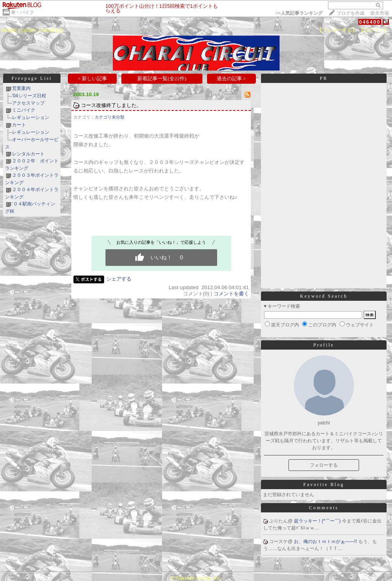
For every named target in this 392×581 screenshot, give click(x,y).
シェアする (119, 279)
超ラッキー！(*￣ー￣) (318, 521)
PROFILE (52, 30)
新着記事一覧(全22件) (162, 78)
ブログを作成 (351, 13)
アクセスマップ (28, 103)
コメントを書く (231, 294)
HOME (9, 30)
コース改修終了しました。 (111, 105)
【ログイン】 (374, 30)
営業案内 (21, 88)
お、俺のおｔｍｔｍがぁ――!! (326, 541)
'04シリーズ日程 (29, 96)
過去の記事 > (231, 78)
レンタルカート (28, 154)
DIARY (29, 30)
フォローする (324, 465)
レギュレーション (31, 117)
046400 (370, 22)
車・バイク (22, 12)
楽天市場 (380, 13)
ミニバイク (24, 110)
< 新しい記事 (92, 78)
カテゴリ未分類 (110, 117)
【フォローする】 (337, 30)
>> (299, 13)
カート (19, 125)
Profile (324, 345)
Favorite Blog (324, 484)
